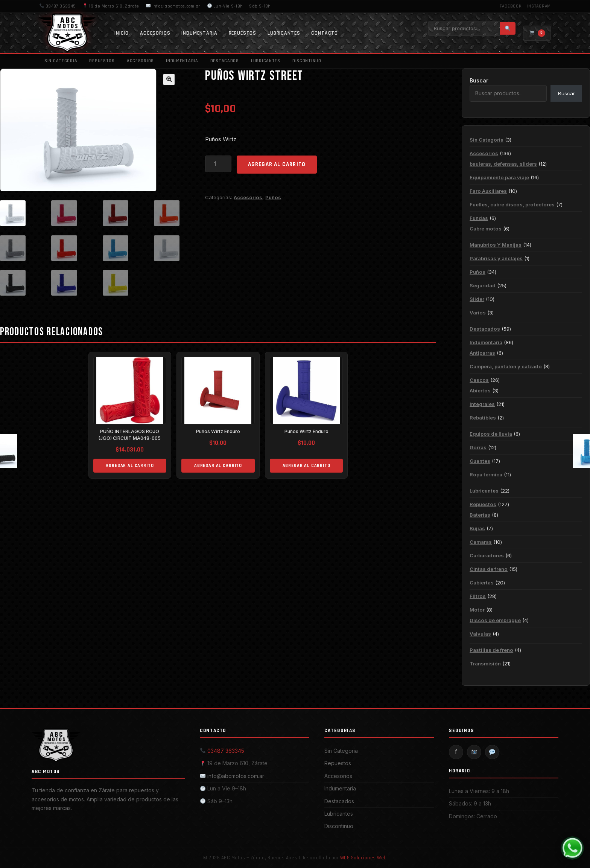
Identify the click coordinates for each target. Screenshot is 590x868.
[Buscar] (508, 28)
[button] (169, 79)
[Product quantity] (218, 164)
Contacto (325, 33)
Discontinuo (307, 61)
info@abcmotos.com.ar (173, 6)
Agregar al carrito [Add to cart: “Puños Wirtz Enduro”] (218, 467)
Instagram (539, 6)
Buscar (479, 80)
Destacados (225, 61)
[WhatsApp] (572, 848)
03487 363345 (58, 6)
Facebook (511, 6)
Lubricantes (284, 33)
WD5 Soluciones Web (363, 858)
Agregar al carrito (277, 164)
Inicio (122, 33)
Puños (273, 197)
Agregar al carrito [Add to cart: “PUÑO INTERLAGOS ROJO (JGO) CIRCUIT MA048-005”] (130, 467)
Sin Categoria (61, 61)
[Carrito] (537, 33)
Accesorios (155, 33)
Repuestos (243, 33)
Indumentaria (199, 33)
